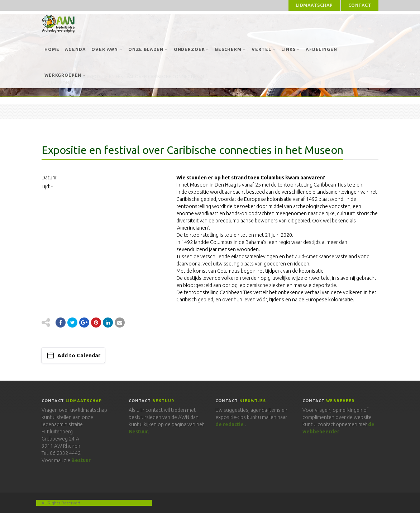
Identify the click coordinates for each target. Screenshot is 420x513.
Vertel (264, 49)
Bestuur (81, 460)
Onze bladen (148, 49)
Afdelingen (321, 49)
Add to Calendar (79, 355)
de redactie (230, 424)
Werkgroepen (65, 75)
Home (52, 49)
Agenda (75, 49)
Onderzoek (192, 49)
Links (291, 49)
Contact (360, 5)
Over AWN (107, 49)
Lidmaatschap (314, 5)
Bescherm (230, 49)
